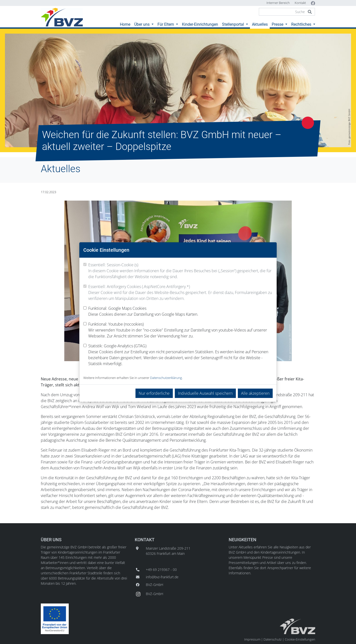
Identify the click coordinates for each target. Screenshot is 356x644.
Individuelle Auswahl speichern (205, 393)
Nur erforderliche (154, 393)
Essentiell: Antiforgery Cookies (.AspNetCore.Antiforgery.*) (180, 293)
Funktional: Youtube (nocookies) (180, 330)
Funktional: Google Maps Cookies (143, 311)
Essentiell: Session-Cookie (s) (180, 271)
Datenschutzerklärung (166, 378)
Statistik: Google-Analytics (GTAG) (180, 355)
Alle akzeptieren (255, 393)
